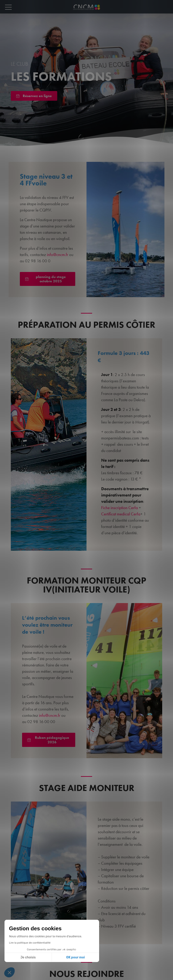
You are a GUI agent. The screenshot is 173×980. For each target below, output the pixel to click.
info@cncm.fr (58, 255)
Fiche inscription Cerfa (120, 508)
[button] (9, 972)
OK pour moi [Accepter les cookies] (76, 957)
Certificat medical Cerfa (121, 514)
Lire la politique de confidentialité (30, 943)
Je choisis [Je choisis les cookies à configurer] (28, 957)
